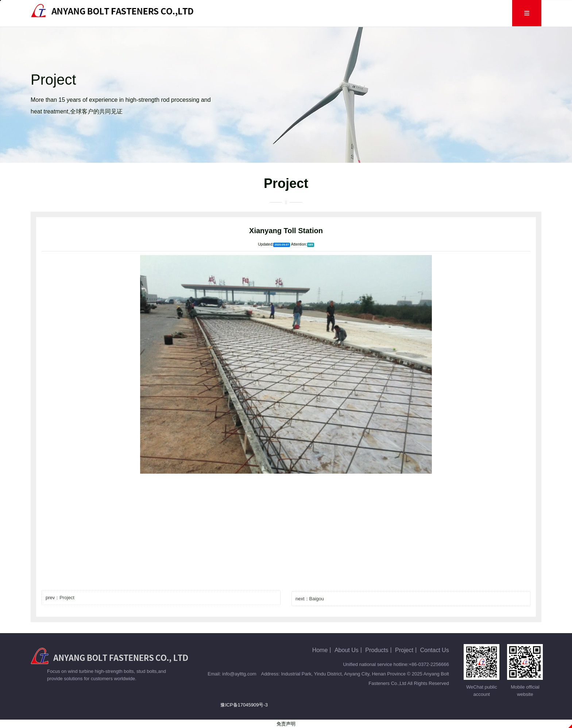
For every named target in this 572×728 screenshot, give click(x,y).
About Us (263, 13)
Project (360, 13)
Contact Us (456, 13)
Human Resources (405, 13)
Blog (331, 13)
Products (300, 13)
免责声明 (286, 724)
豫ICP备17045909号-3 (244, 705)
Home (230, 13)
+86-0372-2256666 (429, 664)
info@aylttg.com (239, 674)
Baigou (317, 606)
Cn (488, 13)
